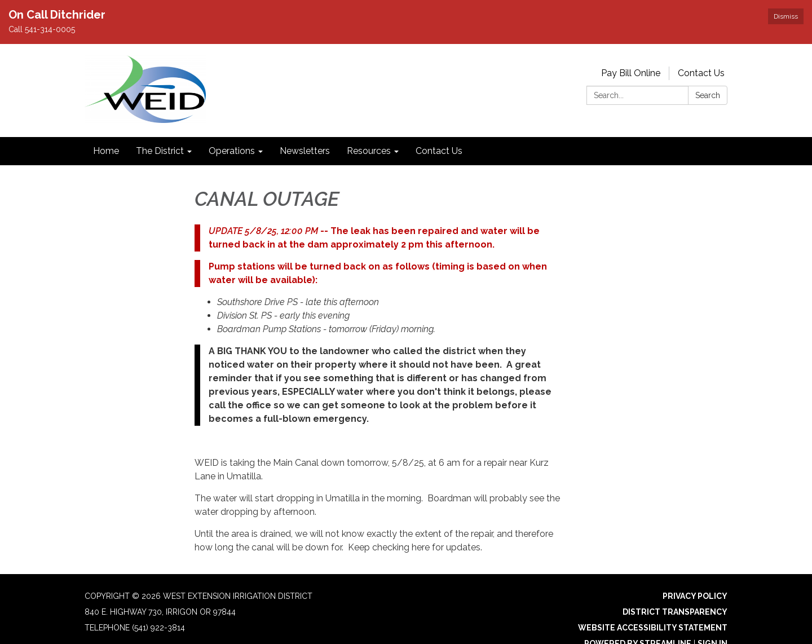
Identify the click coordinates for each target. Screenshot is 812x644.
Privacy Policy (695, 596)
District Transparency (675, 612)
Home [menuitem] (106, 151)
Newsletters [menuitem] (305, 151)
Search (708, 95)
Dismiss (786, 16)
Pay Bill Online (631, 73)
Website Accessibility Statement (653, 628)
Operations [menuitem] (232, 151)
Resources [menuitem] (369, 151)
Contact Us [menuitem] (439, 151)
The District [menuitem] (160, 151)
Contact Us (701, 73)
